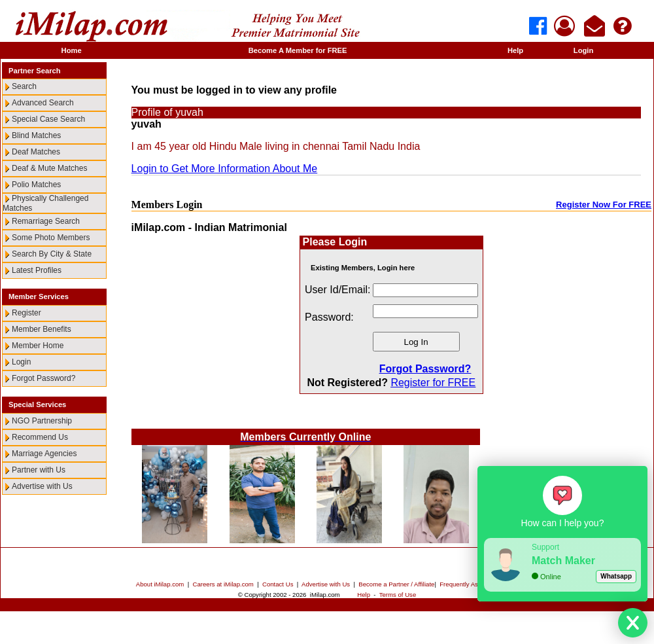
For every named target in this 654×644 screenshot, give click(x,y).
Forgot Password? (43, 378)
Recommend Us (40, 437)
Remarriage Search (46, 221)
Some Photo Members (51, 238)
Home (72, 50)
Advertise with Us (42, 486)
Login (583, 50)
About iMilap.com (160, 584)
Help (515, 50)
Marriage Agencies (44, 454)
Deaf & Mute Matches (49, 168)
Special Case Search (48, 119)
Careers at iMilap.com (223, 584)
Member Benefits (42, 329)
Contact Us (278, 584)
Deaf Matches (36, 152)
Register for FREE (433, 383)
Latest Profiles (37, 270)
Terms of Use (398, 595)
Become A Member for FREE (298, 50)
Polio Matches (36, 185)
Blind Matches (36, 135)
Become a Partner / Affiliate (396, 584)
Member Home (38, 346)
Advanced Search (43, 103)
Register (26, 313)
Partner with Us (39, 470)
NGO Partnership (42, 421)
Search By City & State (52, 254)
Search (24, 86)
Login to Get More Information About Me (225, 169)
